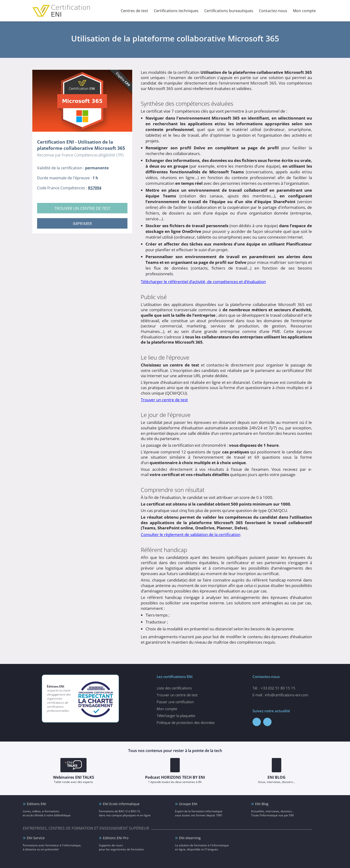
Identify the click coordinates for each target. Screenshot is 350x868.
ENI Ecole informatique (121, 804)
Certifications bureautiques (229, 11)
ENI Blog (262, 804)
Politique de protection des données (186, 722)
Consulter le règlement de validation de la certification (191, 534)
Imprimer (82, 223)
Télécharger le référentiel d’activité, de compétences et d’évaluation (203, 282)
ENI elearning (190, 838)
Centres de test (134, 11)
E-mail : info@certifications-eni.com (280, 695)
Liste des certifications (174, 688)
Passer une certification (175, 702)
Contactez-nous (273, 11)
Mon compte (304, 11)
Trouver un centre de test (82, 208)
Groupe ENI (188, 804)
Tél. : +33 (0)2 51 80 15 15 (274, 688)
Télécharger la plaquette (176, 716)
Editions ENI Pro (116, 838)
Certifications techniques (176, 11)
